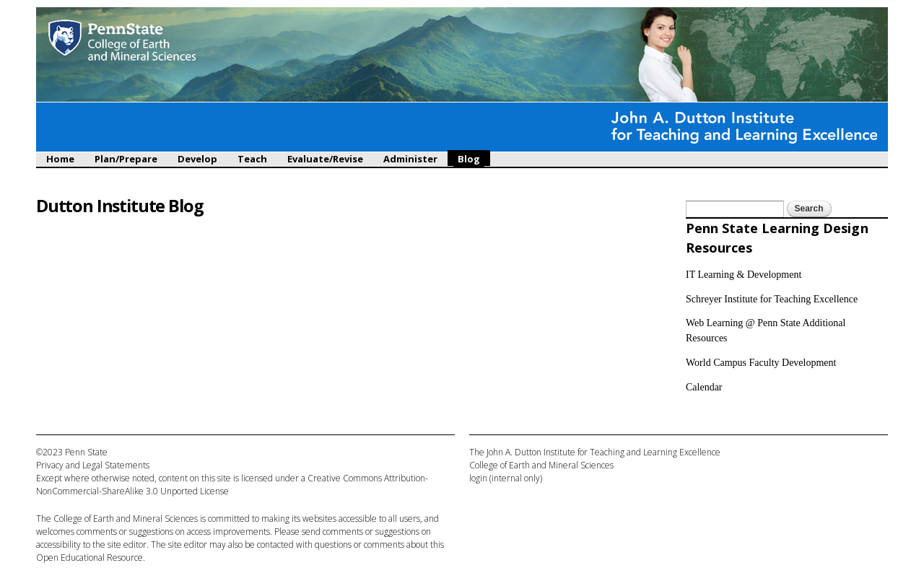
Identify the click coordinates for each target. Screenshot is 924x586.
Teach (252, 159)
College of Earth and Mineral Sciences (126, 519)
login (478, 478)
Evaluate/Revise (325, 159)
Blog (469, 159)
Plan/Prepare (126, 159)
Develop (197, 159)
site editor (127, 545)
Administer (410, 159)
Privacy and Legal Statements (93, 465)
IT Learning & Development (744, 275)
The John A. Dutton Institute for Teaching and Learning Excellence (595, 452)
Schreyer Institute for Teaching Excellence (772, 299)
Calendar (704, 387)
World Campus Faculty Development (761, 363)
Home (60, 159)
